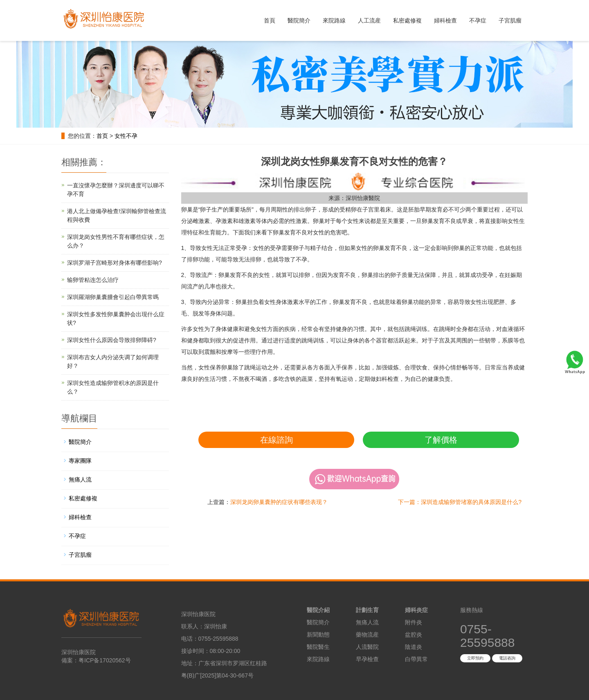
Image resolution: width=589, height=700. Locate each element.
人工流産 (369, 20)
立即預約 (475, 658)
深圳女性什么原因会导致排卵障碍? (112, 340)
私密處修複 (407, 20)
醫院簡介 (299, 20)
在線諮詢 (277, 440)
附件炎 (414, 622)
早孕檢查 (367, 659)
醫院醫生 (318, 647)
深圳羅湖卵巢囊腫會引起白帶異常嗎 (113, 297)
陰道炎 (414, 647)
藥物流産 (367, 635)
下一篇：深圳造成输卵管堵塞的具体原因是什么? (460, 502)
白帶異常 (416, 659)
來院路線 (334, 20)
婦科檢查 (445, 20)
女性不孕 (126, 136)
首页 (102, 136)
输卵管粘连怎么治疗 (93, 280)
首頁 (270, 20)
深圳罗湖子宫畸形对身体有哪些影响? (115, 263)
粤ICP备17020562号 (105, 660)
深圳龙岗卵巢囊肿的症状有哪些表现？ (279, 502)
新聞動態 (318, 635)
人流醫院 (367, 647)
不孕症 (478, 20)
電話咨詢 (507, 658)
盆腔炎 (414, 635)
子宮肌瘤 (510, 20)
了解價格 (441, 440)
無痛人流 (80, 479)
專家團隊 (80, 461)
